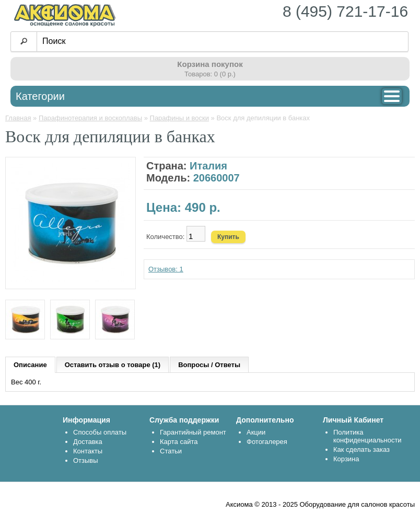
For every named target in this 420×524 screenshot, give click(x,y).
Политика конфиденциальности (367, 436)
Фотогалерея (267, 442)
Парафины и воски (179, 118)
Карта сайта (179, 442)
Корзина (346, 459)
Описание (30, 365)
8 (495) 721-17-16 (345, 11)
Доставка (88, 442)
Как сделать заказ (361, 449)
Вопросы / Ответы (209, 365)
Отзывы (86, 460)
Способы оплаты (100, 432)
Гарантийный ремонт (193, 432)
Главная (18, 118)
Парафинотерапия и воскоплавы (90, 118)
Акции (256, 432)
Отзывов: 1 (166, 269)
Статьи (171, 451)
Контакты (88, 451)
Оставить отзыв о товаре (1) (113, 365)
